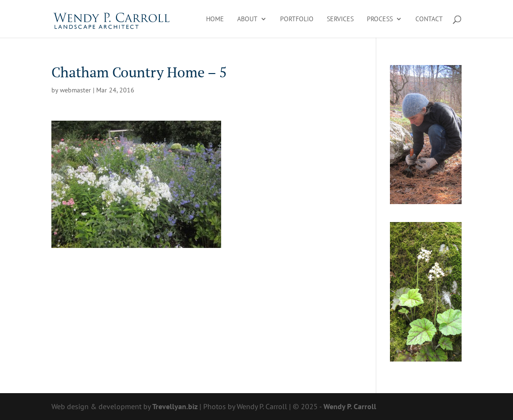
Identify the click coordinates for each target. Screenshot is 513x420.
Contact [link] (429, 19)
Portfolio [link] (297, 19)
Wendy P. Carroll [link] (350, 406)
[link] (112, 18)
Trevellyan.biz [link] (175, 406)
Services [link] (340, 19)
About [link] (247, 19)
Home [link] (215, 19)
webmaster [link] (75, 90)
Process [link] (380, 19)
